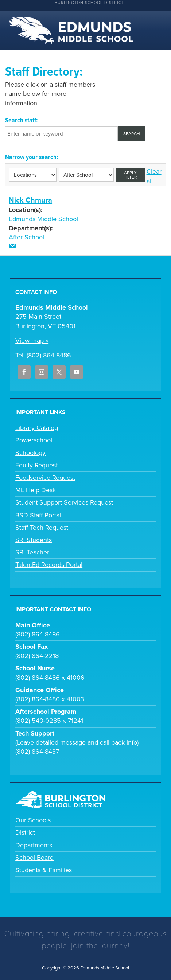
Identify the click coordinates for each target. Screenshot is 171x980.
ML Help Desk (36, 490)
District (25, 832)
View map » (32, 341)
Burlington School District (89, 3)
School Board (34, 858)
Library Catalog (37, 428)
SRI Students (34, 540)
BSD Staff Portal (38, 515)
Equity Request (36, 465)
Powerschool (35, 440)
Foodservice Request (45, 478)
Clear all (154, 176)
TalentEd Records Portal (49, 565)
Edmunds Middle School (43, 219)
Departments (34, 845)
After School (26, 237)
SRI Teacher (32, 552)
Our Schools (33, 820)
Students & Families (44, 870)
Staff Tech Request (42, 528)
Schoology (30, 453)
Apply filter (130, 175)
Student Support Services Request (64, 502)
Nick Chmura (30, 200)
